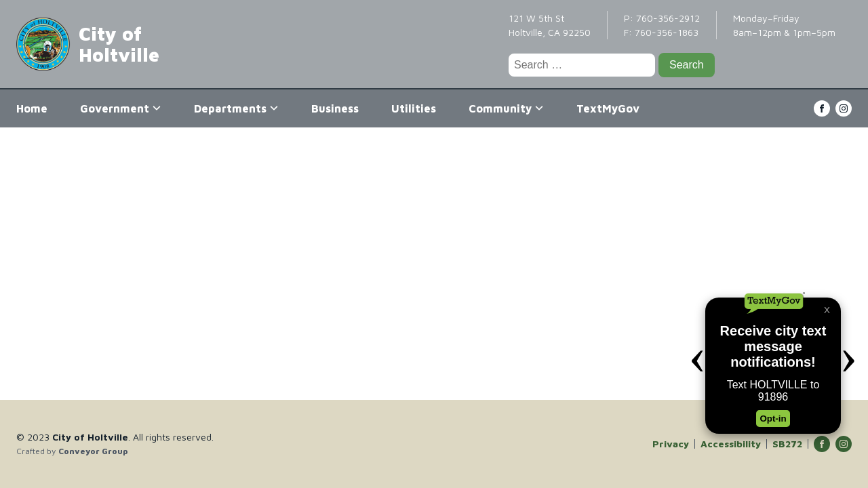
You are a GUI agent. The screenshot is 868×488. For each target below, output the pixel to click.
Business (335, 108)
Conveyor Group (93, 451)
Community (506, 108)
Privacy (671, 444)
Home (32, 108)
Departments (236, 108)
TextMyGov (608, 108)
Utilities (414, 108)
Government (121, 108)
